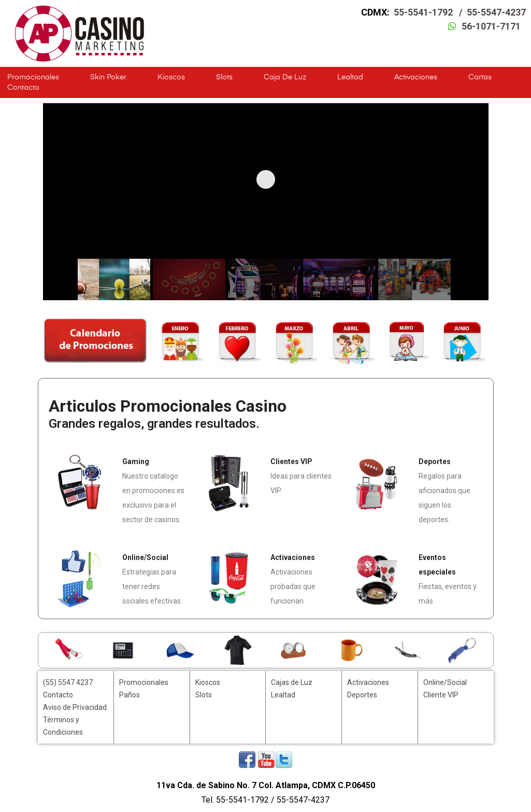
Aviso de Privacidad (75, 707)
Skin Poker (108, 77)
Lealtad (350, 77)
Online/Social (445, 682)
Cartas (480, 77)
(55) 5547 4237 (68, 682)
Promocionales (33, 77)
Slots (224, 77)
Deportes (362, 695)
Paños (130, 695)
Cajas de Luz (292, 682)
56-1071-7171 (491, 26)
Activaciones (416, 77)
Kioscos (171, 77)
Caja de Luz (285, 77)
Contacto (23, 88)
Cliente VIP (441, 695)
